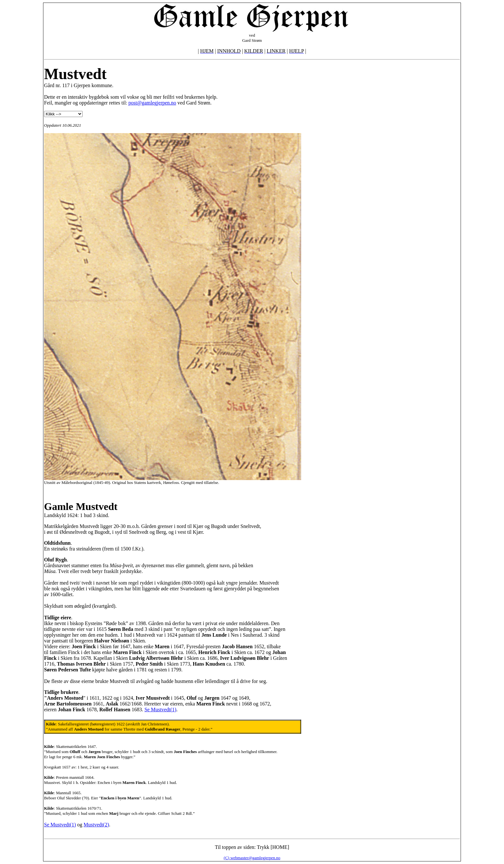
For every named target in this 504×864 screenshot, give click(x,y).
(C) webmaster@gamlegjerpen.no (252, 858)
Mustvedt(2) (96, 825)
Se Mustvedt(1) (160, 709)
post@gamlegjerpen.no (152, 103)
